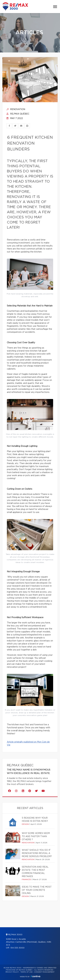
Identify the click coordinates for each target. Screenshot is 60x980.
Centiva (36, 976)
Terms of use (26, 972)
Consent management (44, 972)
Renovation (16, 109)
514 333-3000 (17, 948)
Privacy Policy (12, 972)
